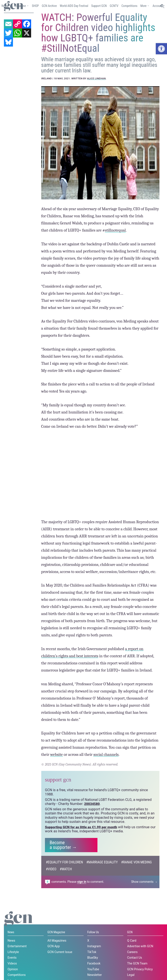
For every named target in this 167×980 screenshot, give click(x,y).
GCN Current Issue (60, 969)
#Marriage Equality (103, 879)
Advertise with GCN (140, 963)
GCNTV (114, 6)
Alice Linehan (96, 94)
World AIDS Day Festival (74, 6)
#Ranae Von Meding (138, 879)
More (143, 6)
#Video (51, 886)
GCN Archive (49, 6)
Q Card (132, 958)
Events (12, 975)
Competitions (129, 6)
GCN (130, 949)
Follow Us (93, 949)
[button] (161, 49)
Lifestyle (13, 969)
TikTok (92, 969)
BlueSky (93, 975)
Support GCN (99, 6)
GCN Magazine (56, 949)
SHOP (35, 6)
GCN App (54, 963)
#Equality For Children (65, 879)
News (11, 949)
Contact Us (135, 975)
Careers (132, 969)
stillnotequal (115, 246)
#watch (66, 886)
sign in (82, 899)
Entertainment (17, 963)
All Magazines (57, 958)
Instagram (94, 963)
